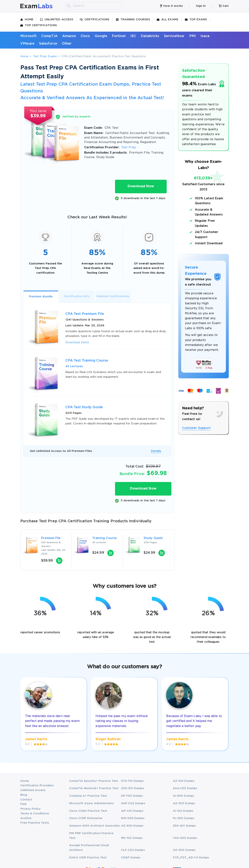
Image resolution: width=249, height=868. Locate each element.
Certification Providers (37, 785)
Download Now (141, 186)
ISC (133, 36)
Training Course (104, 538)
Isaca (205, 36)
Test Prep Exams (45, 56)
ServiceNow (174, 36)
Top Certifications (39, 25)
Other (67, 44)
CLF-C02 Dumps (133, 850)
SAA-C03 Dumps (185, 788)
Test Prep (129, 147)
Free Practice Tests (35, 823)
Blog (24, 795)
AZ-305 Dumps (184, 803)
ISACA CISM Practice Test (88, 858)
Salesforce (48, 44)
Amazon (69, 36)
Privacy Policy (31, 809)
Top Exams (196, 20)
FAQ (23, 804)
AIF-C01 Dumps (132, 811)
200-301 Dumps (133, 788)
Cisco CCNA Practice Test (88, 811)
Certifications (95, 20)
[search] (69, 6)
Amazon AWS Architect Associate (95, 826)
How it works (171, 6)
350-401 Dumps (184, 826)
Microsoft (29, 36)
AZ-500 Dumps (184, 850)
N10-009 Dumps (133, 818)
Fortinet (119, 36)
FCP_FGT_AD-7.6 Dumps (191, 858)
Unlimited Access (57, 20)
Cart (224, 6)
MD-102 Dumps (132, 838)
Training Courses (133, 20)
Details (156, 451)
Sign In (201, 6)
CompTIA (49, 36)
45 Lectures (74, 366)
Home (27, 20)
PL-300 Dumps (184, 818)
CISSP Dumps (131, 858)
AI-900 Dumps (184, 796)
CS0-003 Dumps (185, 838)
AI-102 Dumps (183, 811)
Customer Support (196, 428)
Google (101, 36)
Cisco (85, 36)
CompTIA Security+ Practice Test (94, 781)
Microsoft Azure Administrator (92, 803)
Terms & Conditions (35, 814)
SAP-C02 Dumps (133, 803)
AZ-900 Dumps (132, 826)
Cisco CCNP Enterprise (86, 818)
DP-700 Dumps (132, 796)
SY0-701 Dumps (132, 781)
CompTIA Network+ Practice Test (94, 788)
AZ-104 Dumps (184, 781)
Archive (26, 818)
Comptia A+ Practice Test (88, 796)
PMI (193, 36)
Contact (26, 800)
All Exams (168, 20)
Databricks (150, 36)
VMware (27, 44)
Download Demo (77, 342)
